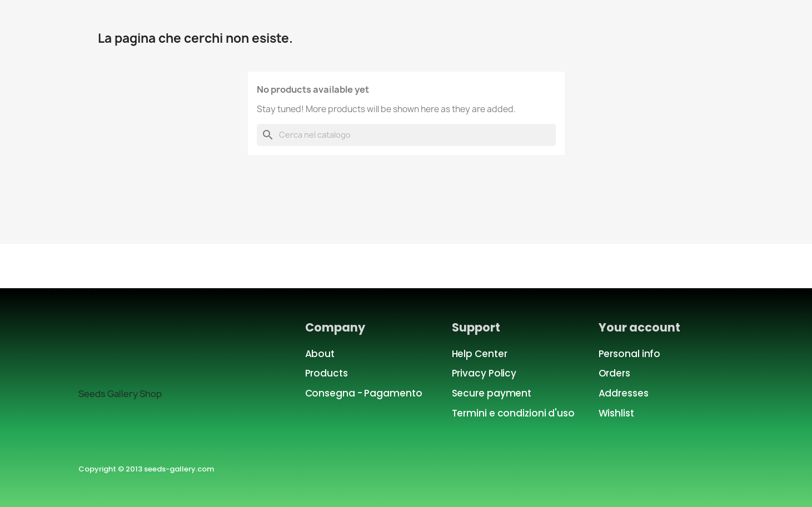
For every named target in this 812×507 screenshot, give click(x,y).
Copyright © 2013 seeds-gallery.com (146, 469)
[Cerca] (406, 135)
